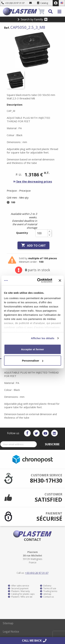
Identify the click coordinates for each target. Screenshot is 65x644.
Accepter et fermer (32, 349)
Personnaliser (33, 361)
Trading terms (49, 591)
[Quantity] (41, 233)
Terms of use (48, 589)
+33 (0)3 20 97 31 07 (13, 3)
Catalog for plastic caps (21, 594)
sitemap (46, 594)
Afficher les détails (43, 338)
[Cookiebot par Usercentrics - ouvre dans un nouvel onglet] (39, 281)
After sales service (19, 586)
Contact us (47, 597)
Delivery (46, 586)
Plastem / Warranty (19, 591)
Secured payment (18, 589)
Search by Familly (33, 19)
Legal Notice (11, 632)
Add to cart (33, 245)
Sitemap (8, 623)
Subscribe (52, 444)
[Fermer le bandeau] (60, 280)
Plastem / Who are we (20, 597)
